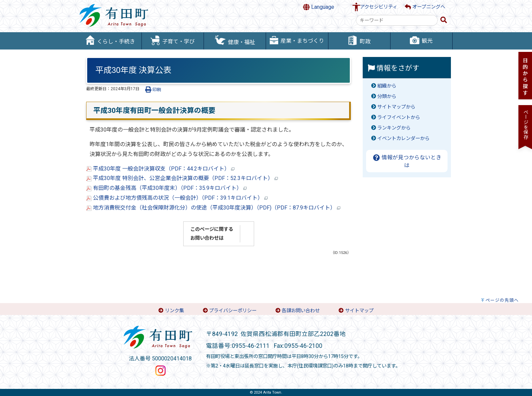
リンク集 (174, 311)
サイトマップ (359, 311)
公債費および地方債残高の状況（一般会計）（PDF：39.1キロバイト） (177, 198)
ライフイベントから (399, 117)
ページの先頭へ (502, 300)
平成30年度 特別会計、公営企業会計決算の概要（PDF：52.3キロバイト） (182, 178)
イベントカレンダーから (403, 138)
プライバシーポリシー (233, 311)
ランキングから (394, 128)
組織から (387, 86)
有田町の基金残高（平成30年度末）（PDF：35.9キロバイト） (166, 188)
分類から (387, 96)
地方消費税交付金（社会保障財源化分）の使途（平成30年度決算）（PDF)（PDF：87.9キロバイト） (213, 208)
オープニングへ (425, 7)
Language (319, 7)
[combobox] (397, 20)
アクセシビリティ (379, 7)
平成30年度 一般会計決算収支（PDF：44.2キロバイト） (160, 169)
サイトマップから (396, 107)
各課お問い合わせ (301, 311)
